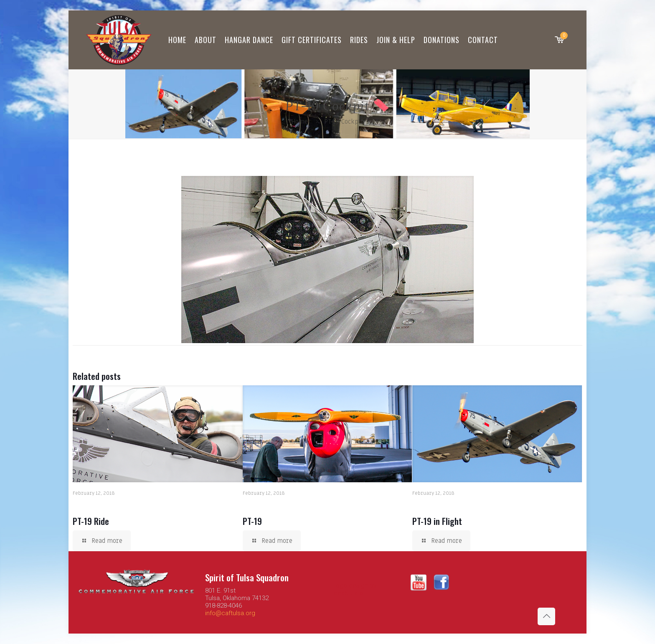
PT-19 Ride (91, 521)
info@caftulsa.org (230, 613)
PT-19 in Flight (437, 521)
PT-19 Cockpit (344, 122)
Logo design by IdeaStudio (354, 589)
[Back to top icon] (546, 616)
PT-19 (252, 521)
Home (300, 122)
